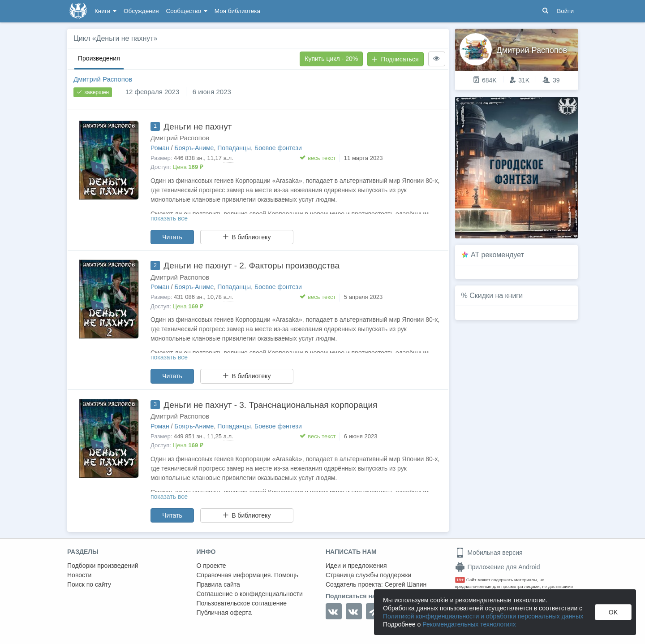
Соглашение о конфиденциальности (250, 594)
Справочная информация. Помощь (248, 575)
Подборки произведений (103, 566)
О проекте (211, 566)
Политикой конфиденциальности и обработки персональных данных (483, 616)
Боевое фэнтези (278, 148)
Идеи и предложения (356, 566)
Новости (79, 575)
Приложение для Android (498, 567)
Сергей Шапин (405, 584)
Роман (160, 148)
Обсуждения (141, 11)
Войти (565, 11)
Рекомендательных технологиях (469, 624)
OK (613, 612)
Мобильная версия (489, 553)
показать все (169, 218)
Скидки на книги (496, 296)
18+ (460, 580)
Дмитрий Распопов (103, 79)
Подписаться (395, 59)
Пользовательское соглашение (242, 603)
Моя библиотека (237, 11)
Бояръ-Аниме (194, 148)
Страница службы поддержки (368, 575)
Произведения (99, 58)
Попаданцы (234, 148)
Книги (105, 11)
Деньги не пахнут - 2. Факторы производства (252, 266)
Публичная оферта (224, 613)
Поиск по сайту (89, 584)
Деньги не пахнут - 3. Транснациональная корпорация (270, 405)
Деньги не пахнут (198, 127)
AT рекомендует (497, 255)
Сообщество (187, 11)
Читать (172, 237)
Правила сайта (218, 584)
